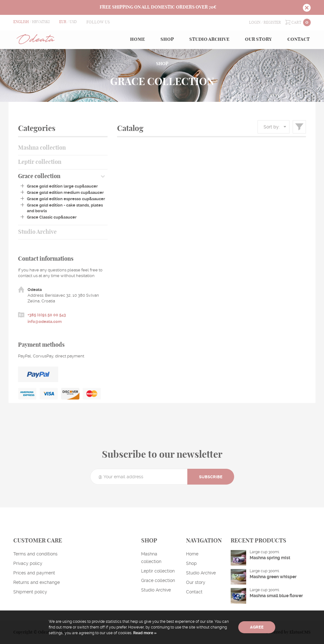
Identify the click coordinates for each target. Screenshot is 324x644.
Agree (257, 627)
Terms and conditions (35, 554)
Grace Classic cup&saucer (52, 217)
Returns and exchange (37, 582)
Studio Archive (209, 40)
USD (73, 22)
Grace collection (39, 176)
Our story (258, 40)
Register (272, 22)
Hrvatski (41, 22)
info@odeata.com (45, 322)
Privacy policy (28, 563)
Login (255, 22)
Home (137, 40)
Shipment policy (30, 592)
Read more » (144, 633)
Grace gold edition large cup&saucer (62, 186)
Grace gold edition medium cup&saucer (65, 192)
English (21, 22)
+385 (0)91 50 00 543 (47, 315)
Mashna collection (42, 148)
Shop (167, 40)
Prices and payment (34, 573)
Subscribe (211, 477)
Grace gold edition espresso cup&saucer (66, 199)
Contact (299, 40)
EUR (63, 22)
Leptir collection (40, 162)
